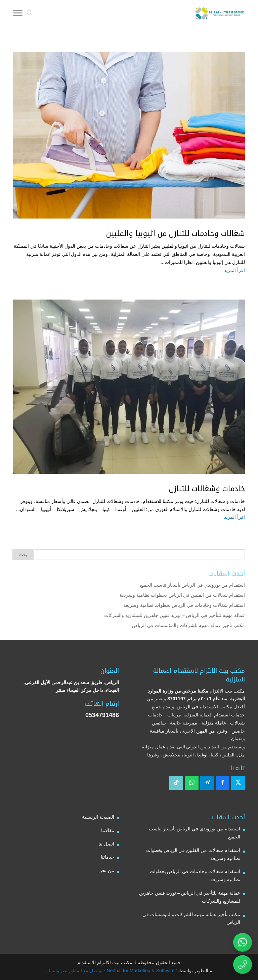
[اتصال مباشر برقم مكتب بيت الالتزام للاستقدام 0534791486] (243, 965)
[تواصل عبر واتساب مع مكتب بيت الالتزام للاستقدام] (243, 942)
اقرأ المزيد (234, 270)
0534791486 (102, 715)
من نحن (106, 870)
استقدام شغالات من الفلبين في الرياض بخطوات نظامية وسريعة (182, 595)
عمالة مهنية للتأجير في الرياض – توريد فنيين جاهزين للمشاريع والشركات (175, 615)
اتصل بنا (106, 844)
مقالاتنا (108, 830)
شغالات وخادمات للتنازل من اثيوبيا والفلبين (176, 234)
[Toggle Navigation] (18, 14)
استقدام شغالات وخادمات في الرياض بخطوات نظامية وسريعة (184, 605)
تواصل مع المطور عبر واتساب (74, 971)
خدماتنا (107, 857)
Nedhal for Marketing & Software (140, 971)
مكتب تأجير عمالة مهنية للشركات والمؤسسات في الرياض (188, 625)
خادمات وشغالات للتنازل (207, 489)
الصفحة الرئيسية (98, 817)
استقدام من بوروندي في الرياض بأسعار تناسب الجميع (192, 585)
